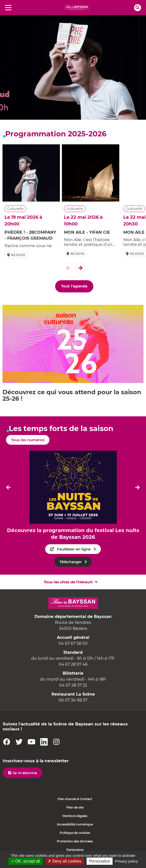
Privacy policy (127, 861)
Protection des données (75, 841)
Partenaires (75, 850)
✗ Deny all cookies (65, 861)
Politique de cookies (75, 833)
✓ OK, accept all (26, 861)
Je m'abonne (25, 773)
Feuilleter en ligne (74, 549)
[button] (73, 344)
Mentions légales (75, 816)
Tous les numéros (28, 440)
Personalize (100, 861)
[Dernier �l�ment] (8, 487)
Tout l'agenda (74, 286)
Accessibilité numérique (75, 824)
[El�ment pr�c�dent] (68, 268)
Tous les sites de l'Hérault (68, 582)
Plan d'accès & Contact (75, 799)
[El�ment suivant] (80, 268)
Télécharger (71, 562)
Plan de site (75, 807)
